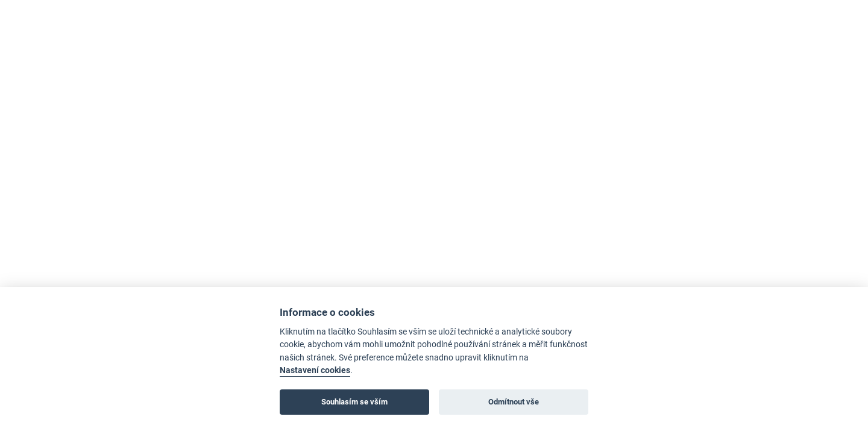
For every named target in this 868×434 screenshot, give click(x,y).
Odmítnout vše (514, 402)
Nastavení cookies (315, 370)
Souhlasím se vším (354, 402)
